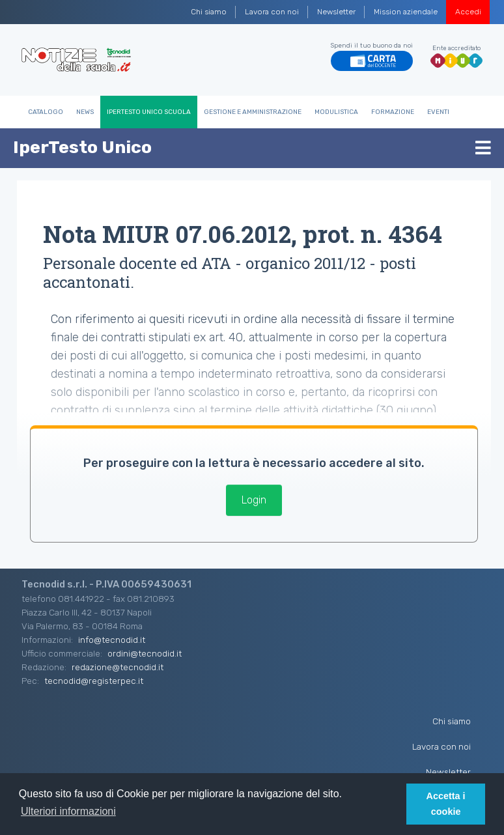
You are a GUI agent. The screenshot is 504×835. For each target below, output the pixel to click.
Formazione (393, 112)
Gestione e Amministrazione (253, 112)
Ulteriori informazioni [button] (68, 811)
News (85, 112)
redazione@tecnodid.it (118, 667)
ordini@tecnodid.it (145, 653)
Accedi (468, 12)
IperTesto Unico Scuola (149, 112)
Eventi (438, 112)
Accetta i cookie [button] (446, 804)
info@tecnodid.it (112, 640)
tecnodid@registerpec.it (94, 681)
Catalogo (46, 112)
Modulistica (336, 112)
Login (254, 500)
